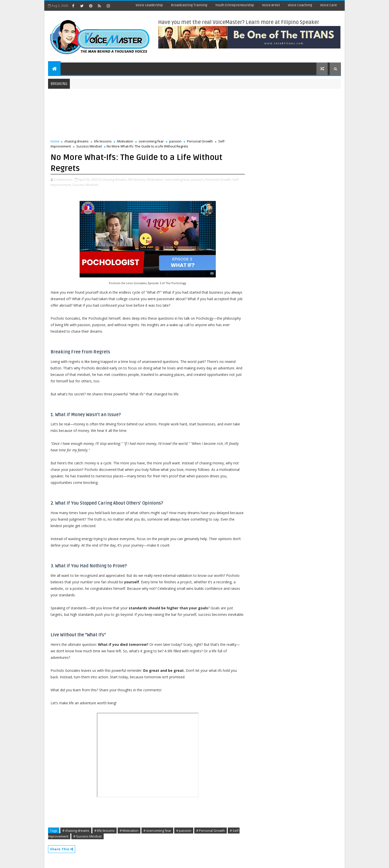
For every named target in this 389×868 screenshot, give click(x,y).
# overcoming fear (157, 831)
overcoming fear (151, 141)
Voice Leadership (149, 5)
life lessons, (137, 179)
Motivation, (156, 179)
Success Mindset (89, 146)
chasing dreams (76, 141)
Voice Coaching (300, 5)
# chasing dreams (76, 831)
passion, (198, 179)
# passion (184, 831)
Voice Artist (271, 5)
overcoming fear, (178, 179)
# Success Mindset (87, 836)
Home (55, 141)
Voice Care (329, 5)
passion (175, 141)
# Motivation (129, 831)
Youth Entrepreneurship (235, 5)
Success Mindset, (85, 185)
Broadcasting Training (189, 5)
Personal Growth (200, 141)
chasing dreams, (115, 179)
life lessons (103, 141)
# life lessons (105, 831)
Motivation (125, 141)
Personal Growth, (218, 179)
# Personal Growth (211, 831)
